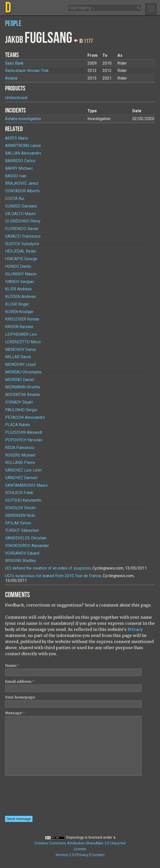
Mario (17, 138)
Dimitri (20, 508)
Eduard (22, 553)
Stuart (19, 402)
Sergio (21, 410)
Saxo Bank (14, 63)
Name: (12, 666)
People (13, 24)
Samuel (21, 478)
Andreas (18, 289)
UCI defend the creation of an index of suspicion (48, 568)
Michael (19, 168)
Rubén (17, 425)
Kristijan (19, 312)
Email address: (20, 682)
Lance (23, 146)
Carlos (20, 161)
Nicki (20, 515)
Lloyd (20, 364)
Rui (15, 199)
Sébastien (22, 530)
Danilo (18, 266)
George (21, 259)
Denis (20, 350)
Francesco (23, 236)
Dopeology (75, 837)
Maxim (21, 274)
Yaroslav (24, 440)
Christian (26, 538)
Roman (22, 319)
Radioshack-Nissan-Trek (27, 71)
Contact (98, 855)
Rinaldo (23, 395)
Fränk (19, 493)
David (18, 357)
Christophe (23, 372)
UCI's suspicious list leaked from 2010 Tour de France (53, 576)
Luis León (23, 470)
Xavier (22, 229)
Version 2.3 (65, 855)
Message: (15, 713)
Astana (11, 78)
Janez (22, 183)
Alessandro (23, 153)
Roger (17, 304)
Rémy (23, 221)
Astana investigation (23, 119)
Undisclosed (16, 98)
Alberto (22, 191)
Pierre (20, 463)
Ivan (16, 176)
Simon (18, 523)
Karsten (19, 327)
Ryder (21, 251)
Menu (151, 9)
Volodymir (22, 244)
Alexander (27, 546)
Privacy (135, 629)
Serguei (20, 282)
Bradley (21, 561)
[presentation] (26, 798)
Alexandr (24, 432)
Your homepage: (20, 697)
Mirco (23, 342)
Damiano (21, 206)
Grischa (22, 387)
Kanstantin (23, 500)
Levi (21, 334)
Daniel (20, 380)
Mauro (20, 214)
